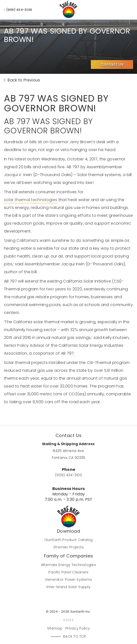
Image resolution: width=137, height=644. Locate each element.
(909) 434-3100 (18, 10)
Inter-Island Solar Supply (68, 587)
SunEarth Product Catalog (68, 540)
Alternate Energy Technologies (68, 565)
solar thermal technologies (31, 200)
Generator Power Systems (68, 580)
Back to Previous (22, 80)
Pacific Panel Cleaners (68, 572)
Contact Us (112, 64)
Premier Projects (69, 547)
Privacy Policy (78, 628)
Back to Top (75, 636)
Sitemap (55, 628)
